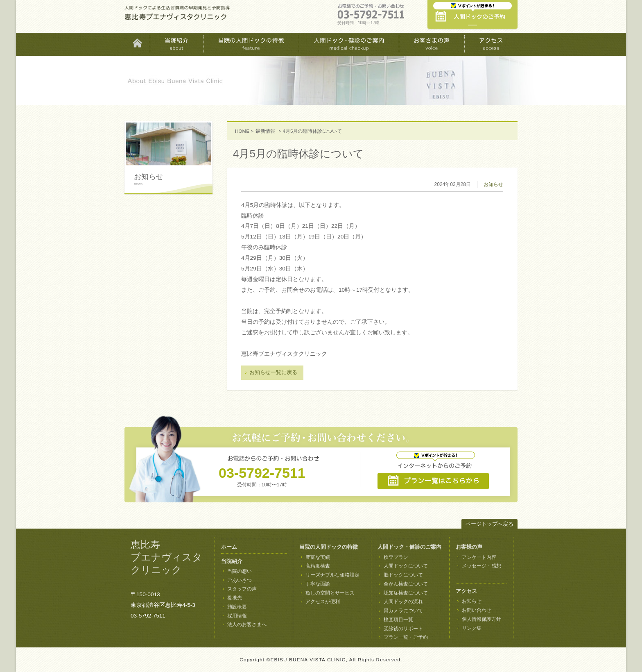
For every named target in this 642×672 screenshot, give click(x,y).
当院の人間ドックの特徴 (329, 547)
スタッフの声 (242, 589)
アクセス (466, 591)
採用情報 (237, 616)
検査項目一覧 (398, 620)
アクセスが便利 (323, 602)
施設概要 (237, 607)
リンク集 (472, 628)
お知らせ (493, 184)
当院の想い (240, 571)
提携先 (235, 598)
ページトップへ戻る (489, 524)
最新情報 (265, 131)
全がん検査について (406, 584)
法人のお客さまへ (247, 624)
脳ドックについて (403, 575)
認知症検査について (406, 593)
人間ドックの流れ (403, 602)
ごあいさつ (240, 580)
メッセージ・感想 (481, 566)
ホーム (229, 547)
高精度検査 (318, 566)
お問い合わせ (477, 610)
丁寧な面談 (318, 584)
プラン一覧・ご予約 (406, 637)
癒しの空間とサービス (330, 593)
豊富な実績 (318, 557)
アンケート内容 (479, 557)
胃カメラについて (403, 611)
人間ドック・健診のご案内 (409, 547)
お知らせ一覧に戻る (273, 372)
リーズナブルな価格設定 (332, 575)
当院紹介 (232, 561)
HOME (242, 131)
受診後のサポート (403, 629)
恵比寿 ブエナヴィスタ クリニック (166, 557)
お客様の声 (469, 547)
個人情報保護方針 (481, 619)
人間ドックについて (406, 566)
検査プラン (396, 557)
